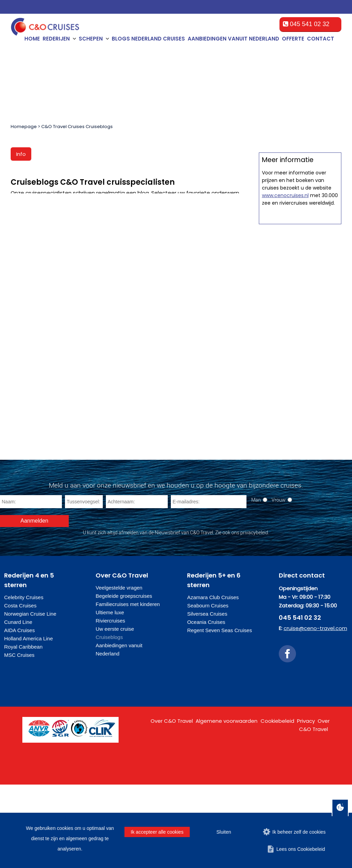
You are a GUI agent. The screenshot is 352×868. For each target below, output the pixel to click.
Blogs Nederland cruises (148, 39)
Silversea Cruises (207, 697)
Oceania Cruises (206, 705)
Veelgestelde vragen (119, 671)
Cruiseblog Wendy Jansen (47, 260)
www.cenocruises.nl (285, 501)
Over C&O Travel (172, 804)
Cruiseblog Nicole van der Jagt (125, 260)
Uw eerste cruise (115, 712)
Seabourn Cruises (208, 689)
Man (256, 583)
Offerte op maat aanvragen (300, 332)
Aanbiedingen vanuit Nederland (233, 39)
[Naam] (31, 585)
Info (21, 154)
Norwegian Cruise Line (30, 697)
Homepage (24, 127)
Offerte (293, 39)
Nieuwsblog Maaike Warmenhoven (204, 262)
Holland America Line (29, 722)
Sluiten (224, 832)
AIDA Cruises (19, 714)
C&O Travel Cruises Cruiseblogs (77, 127)
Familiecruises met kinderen (128, 688)
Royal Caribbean (23, 730)
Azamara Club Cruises (213, 681)
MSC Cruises (19, 738)
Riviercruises (110, 704)
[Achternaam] (137, 585)
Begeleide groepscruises (124, 679)
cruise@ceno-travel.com (315, 712)
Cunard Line (18, 705)
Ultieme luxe (110, 696)
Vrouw (279, 583)
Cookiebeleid (277, 804)
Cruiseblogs (109, 721)
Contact (321, 39)
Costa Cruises (20, 689)
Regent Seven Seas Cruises (219, 714)
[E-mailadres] (209, 585)
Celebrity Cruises (24, 681)
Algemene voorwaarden (227, 804)
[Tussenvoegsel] (84, 585)
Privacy (306, 804)
